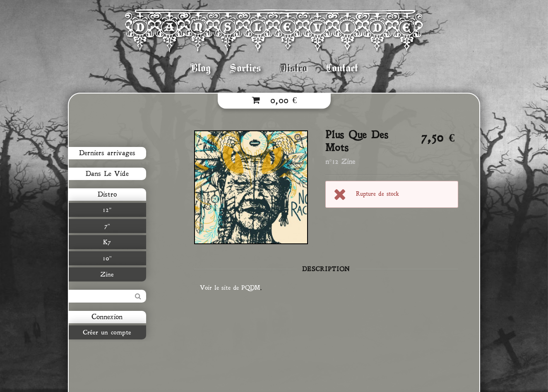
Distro (293, 68)
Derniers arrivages (106, 153)
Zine (106, 274)
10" (106, 258)
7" (106, 226)
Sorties (245, 68)
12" (106, 210)
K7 (106, 242)
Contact (342, 68)
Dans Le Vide (106, 174)
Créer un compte (106, 332)
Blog (201, 68)
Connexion (106, 317)
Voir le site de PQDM (230, 288)
